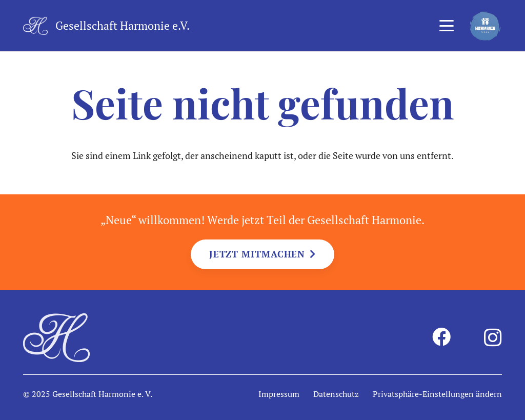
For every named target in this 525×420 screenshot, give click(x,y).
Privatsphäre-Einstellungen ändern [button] (437, 394)
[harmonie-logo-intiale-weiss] (35, 26)
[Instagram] (493, 338)
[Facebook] (441, 337)
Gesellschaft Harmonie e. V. (102, 394)
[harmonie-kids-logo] (485, 26)
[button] (446, 26)
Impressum (279, 394)
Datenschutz (336, 394)
